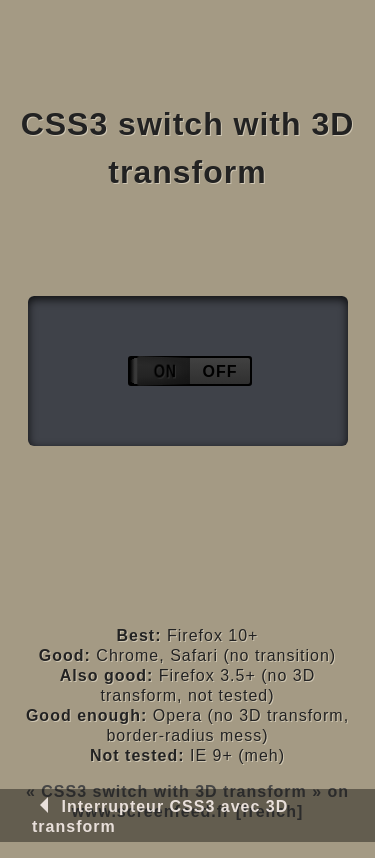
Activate (189, 371)
